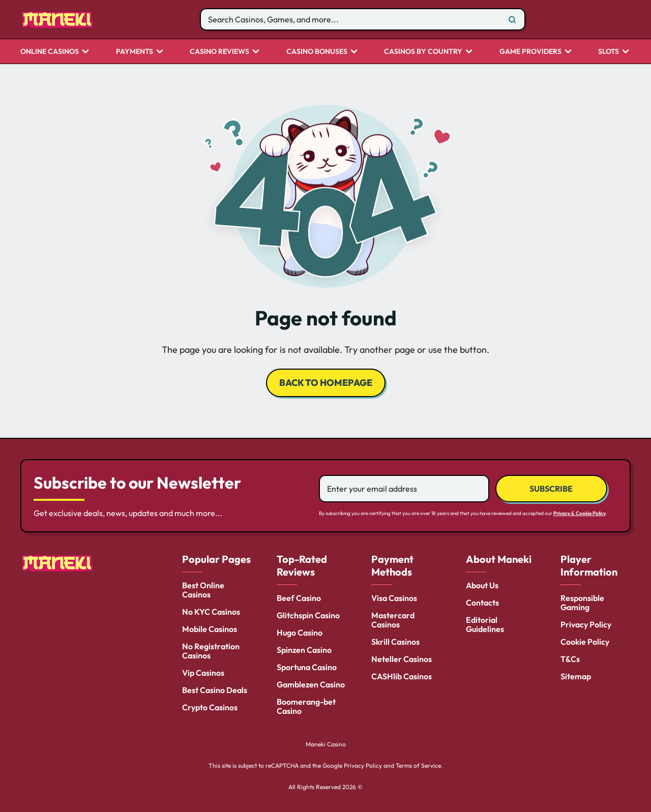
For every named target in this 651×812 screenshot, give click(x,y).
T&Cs (570, 659)
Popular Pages (216, 559)
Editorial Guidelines (485, 624)
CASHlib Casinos (402, 676)
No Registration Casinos (211, 651)
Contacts (482, 603)
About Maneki (499, 559)
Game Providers (530, 52)
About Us (482, 585)
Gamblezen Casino (311, 684)
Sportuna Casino (307, 667)
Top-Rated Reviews (302, 565)
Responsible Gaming (582, 603)
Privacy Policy (586, 624)
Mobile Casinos (210, 629)
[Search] (512, 19)
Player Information (589, 565)
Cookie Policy (585, 642)
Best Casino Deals (215, 690)
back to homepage (326, 383)
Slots (609, 52)
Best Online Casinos (203, 590)
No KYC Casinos (211, 612)
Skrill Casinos (395, 642)
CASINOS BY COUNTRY (423, 52)
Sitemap (576, 676)
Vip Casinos (203, 673)
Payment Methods (392, 565)
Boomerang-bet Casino (306, 706)
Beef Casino (299, 598)
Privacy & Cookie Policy (580, 513)
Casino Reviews (219, 52)
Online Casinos (50, 52)
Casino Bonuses (317, 52)
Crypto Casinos (210, 707)
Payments (135, 52)
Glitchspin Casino (308, 615)
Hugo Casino (300, 633)
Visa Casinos (394, 598)
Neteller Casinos (402, 659)
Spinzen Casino (304, 650)
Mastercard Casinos (393, 620)
